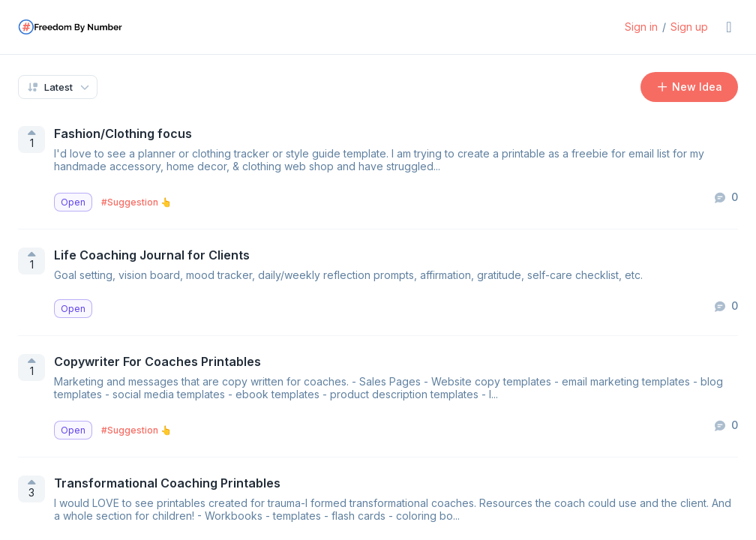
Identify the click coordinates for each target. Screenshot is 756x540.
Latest (49, 87)
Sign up (689, 27)
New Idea (690, 87)
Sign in (641, 27)
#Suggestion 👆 (136, 202)
